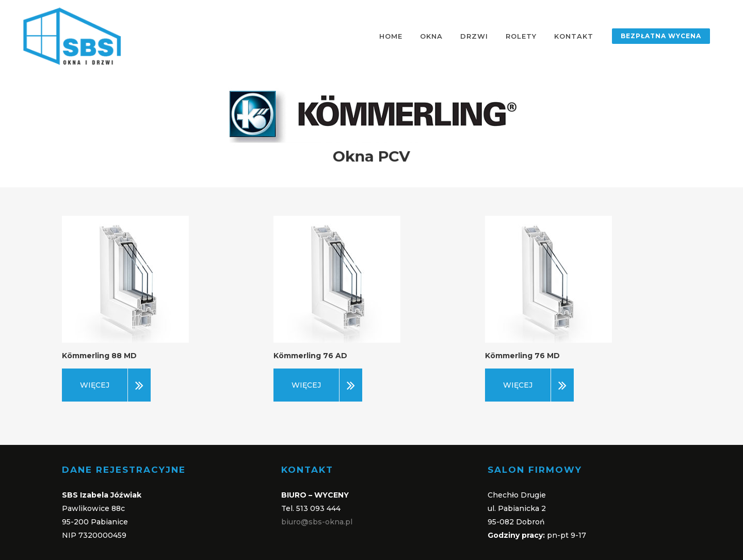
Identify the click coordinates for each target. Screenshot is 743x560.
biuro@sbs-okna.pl (317, 522)
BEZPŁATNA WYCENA (661, 36)
